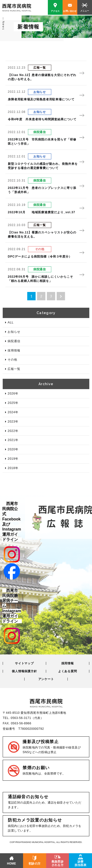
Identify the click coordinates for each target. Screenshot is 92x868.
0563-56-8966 (21, 723)
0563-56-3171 (21, 718)
